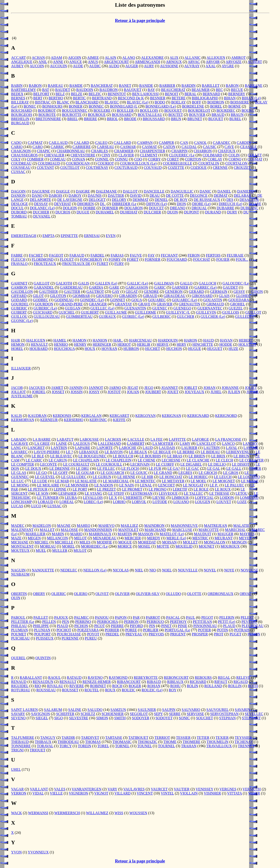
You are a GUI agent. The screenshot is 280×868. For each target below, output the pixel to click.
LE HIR (147, 477)
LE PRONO (157, 489)
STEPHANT (251, 718)
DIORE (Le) (201, 204)
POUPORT (42, 634)
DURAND (213, 212)
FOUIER (223, 259)
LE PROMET (132, 489)
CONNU (122, 159)
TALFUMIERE (23, 738)
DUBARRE (225, 208)
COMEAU (58, 159)
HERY (181, 344)
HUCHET (153, 349)
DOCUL (17, 208)
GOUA (137, 300)
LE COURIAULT (76, 464)
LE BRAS (175, 456)
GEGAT (132, 292)
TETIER (203, 738)
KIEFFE (119, 420)
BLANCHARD (87, 102)
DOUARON (133, 208)
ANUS (93, 62)
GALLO (186, 283)
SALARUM (53, 710)
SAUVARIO (191, 710)
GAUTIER (72, 292)
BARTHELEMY (24, 90)
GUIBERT (19, 312)
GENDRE (151, 292)
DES (230, 200)
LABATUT (65, 439)
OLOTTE (194, 594)
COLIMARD (212, 155)
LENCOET (167, 485)
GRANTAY (123, 304)
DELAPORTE (40, 200)
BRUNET (195, 119)
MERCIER (133, 538)
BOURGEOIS (22, 115)
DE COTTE (175, 196)
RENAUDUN (43, 682)
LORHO (119, 502)
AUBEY (17, 66)
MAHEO (83, 526)
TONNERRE (21, 746)
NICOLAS (121, 570)
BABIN (17, 86)
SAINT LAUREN (24, 710)
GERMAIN (219, 292)
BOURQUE (97, 115)
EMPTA (48, 236)
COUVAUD (153, 168)
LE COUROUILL (109, 464)
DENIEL (161, 200)
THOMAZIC (148, 742)
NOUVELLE (188, 570)
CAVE (229, 147)
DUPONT (191, 212)
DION (181, 204)
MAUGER (225, 534)
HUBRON (131, 349)
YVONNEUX (38, 852)
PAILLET (41, 618)
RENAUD (19, 682)
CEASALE (248, 147)
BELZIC (95, 94)
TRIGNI (17, 750)
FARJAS (117, 255)
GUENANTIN (135, 308)
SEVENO (18, 718)
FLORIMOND (43, 259)
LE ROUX (223, 489)
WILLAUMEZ (97, 813)
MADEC (18, 526)
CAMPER (166, 143)
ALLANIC (193, 58)
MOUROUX (230, 546)
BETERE (178, 98)
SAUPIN (169, 710)
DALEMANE (106, 191)
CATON (169, 147)
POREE (131, 630)
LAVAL (232, 448)
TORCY (65, 746)
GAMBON (19, 287)
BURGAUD (20, 123)
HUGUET (215, 349)
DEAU (155, 196)
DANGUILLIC (182, 191)
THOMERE (191, 742)
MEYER (245, 538)
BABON (35, 86)
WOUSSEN (138, 813)
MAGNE (64, 526)
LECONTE (49, 464)
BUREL (235, 119)
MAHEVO (106, 526)
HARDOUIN (168, 340)
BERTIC (79, 98)
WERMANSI (38, 813)
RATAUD (74, 678)
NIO (153, 570)
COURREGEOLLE (177, 163)
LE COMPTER (23, 464)
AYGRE (228, 66)
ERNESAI (92, 236)
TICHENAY (244, 742)
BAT (45, 90)
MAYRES (247, 534)
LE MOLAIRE (48, 485)
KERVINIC (98, 420)
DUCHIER (41, 212)
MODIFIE (104, 542)
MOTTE (163, 546)
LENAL (146, 485)
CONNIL (102, 159)
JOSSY (94, 392)
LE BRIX (218, 456)
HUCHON (174, 349)
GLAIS (224, 296)
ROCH (117, 686)
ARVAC (194, 62)
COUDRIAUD (49, 163)
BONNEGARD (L (124, 106)
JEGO (149, 388)
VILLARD (122, 793)
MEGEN (34, 538)
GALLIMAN (164, 283)
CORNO (235, 159)
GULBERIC (162, 317)
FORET (133, 259)
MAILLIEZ (129, 526)
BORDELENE (193, 106)
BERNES (18, 98)
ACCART (18, 58)
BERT (38, 98)
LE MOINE (250, 481)
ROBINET (98, 686)
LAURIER (189, 448)
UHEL (16, 769)
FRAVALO (19, 264)
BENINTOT (117, 94)
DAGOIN (18, 191)
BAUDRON (109, 90)
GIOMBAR (81, 296)
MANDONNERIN (98, 530)
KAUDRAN (37, 416)
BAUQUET (133, 90)
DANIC (205, 191)
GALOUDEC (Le (236, 283)
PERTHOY (178, 622)
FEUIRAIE (235, 255)
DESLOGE (20, 204)
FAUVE (136, 255)
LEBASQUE (89, 452)
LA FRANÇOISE (228, 439)
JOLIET (251, 388)
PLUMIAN (20, 630)
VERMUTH (252, 789)
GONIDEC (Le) (92, 300)
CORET (173, 159)
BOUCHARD (21, 111)
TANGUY (48, 738)
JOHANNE (230, 388)
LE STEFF (116, 493)
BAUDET (63, 90)
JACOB (17, 388)
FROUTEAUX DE (76, 264)
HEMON (18, 344)
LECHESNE (171, 460)
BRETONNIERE (48, 119)
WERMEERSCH (67, 813)
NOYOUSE (249, 570)
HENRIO (61, 344)
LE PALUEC (234, 485)
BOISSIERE (239, 102)
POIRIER (112, 630)
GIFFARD (19, 296)
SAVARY (18, 714)
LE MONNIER (77, 485)
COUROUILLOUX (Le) (138, 163)
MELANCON (58, 538)
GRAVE (144, 304)
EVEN (111, 236)
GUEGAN (73, 308)
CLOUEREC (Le (182, 155)
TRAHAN (189, 746)
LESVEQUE (168, 493)
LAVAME (251, 448)
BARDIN (188, 86)
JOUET (173, 392)
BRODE (130, 119)
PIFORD (136, 626)
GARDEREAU (71, 287)
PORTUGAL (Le (177, 630)
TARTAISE (114, 738)
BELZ (60, 94)
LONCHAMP (21, 502)
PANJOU (102, 618)
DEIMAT (221, 196)
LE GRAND (163, 473)
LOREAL (67, 502)
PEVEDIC (249, 622)
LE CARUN (58, 460)
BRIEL (72, 119)
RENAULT (68, 682)
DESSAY (41, 204)
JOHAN (209, 388)
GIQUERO (104, 296)
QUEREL (18, 658)
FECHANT (169, 255)
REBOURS (203, 678)
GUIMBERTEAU (79, 317)
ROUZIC (129, 690)
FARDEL (97, 255)
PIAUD (62, 626)
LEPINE (60, 489)
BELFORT (41, 94)
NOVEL (210, 570)
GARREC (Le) (205, 287)
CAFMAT (35, 143)
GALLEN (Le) (106, 283)
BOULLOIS (149, 111)
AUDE (78, 66)
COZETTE (176, 168)
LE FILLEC (106, 469)
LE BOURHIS (150, 456)
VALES (60, 789)
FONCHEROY (91, 259)
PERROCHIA (108, 622)
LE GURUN (102, 477)
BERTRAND (102, 98)
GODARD (19, 300)
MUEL (41, 551)
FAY (151, 255)
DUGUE (83, 212)
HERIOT (124, 344)
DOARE (255, 204)
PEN (66, 622)
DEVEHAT (62, 204)
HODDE (226, 344)
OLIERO (81, 594)
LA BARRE (42, 439)
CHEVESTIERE (83, 155)
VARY (112, 789)
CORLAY (215, 159)
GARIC (160, 287)
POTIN (222, 630)
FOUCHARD (177, 259)
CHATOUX (227, 151)
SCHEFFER (65, 714)
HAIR (16, 340)
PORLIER (151, 630)
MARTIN (125, 534)
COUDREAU (21, 163)
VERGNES (228, 789)
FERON (194, 255)
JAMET (57, 388)
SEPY (158, 714)
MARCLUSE (182, 530)
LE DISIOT (241, 464)
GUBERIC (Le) (45, 308)
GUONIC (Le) (22, 321)
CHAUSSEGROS (24, 155)
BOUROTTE (72, 115)
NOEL (167, 570)
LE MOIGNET (224, 481)
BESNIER (158, 98)
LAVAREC (19, 452)
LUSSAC (54, 506)
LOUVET (224, 502)
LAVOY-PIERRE (47, 452)
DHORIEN (86, 204)
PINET (166, 626)
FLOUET (67, 259)
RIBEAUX (175, 682)
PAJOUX (61, 618)
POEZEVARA (88, 630)
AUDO (114, 66)
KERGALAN (91, 416)
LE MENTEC (145, 481)
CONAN (79, 159)
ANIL (43, 62)
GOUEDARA (239, 300)
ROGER (135, 686)
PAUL (191, 618)
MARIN (58, 534)
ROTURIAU (21, 690)
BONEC (30, 106)
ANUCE (76, 62)
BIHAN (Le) (251, 98)
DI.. (103, 204)
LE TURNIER (48, 498)
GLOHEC (243, 296)
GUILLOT (253, 312)
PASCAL (173, 618)
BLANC (63, 102)
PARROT (153, 618)
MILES (85, 542)
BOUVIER (197, 115)
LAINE (61, 444)
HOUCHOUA (64, 349)
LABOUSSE (89, 439)
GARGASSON (137, 287)
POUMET (19, 634)
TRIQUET (38, 750)
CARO (37, 147)
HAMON (79, 340)
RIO (38, 686)
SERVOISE (195, 714)
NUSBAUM (20, 574)
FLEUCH (18, 259)
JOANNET (170, 388)
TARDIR (68, 738)
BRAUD (218, 115)
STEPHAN (227, 718)
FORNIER (153, 259)
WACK (17, 813)
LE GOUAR (85, 473)
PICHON (81, 626)
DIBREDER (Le (124, 204)
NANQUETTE (43, 570)
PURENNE (70, 638)
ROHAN (154, 686)
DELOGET (97, 200)
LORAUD (46, 502)
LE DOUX (33, 469)
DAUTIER (116, 196)
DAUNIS (95, 196)
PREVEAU (134, 634)
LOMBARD (249, 498)
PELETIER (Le (23, 622)
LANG (16, 448)
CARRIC (58, 147)
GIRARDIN (128, 296)
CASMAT (149, 147)
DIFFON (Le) (157, 204)
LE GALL (234, 469)
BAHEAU (56, 86)
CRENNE (220, 168)
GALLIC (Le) (138, 283)
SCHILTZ (88, 714)
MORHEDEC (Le (94, 546)
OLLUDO (173, 594)
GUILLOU (19, 317)
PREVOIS (156, 634)
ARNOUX (174, 62)
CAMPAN (145, 143)
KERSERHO (74, 420)
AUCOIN (37, 66)
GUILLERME (145, 312)
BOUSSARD (122, 115)
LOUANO (181, 502)
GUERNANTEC (210, 308)
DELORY (119, 200)
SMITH (120, 718)
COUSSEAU (21, 168)
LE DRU (83, 469)
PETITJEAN (202, 622)
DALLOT (130, 191)
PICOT (99, 626)
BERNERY (237, 94)
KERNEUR (49, 420)
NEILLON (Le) (95, 570)
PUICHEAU (20, 638)
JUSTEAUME (22, 396)
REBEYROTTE (146, 678)
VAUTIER (182, 789)
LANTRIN (59, 448)
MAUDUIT (203, 534)
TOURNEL (166, 746)
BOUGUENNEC (75, 111)
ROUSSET (70, 690)
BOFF (196, 102)
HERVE (163, 344)
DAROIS (56, 196)
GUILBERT (90, 312)
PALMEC (81, 618)
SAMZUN (118, 710)
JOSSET (58, 392)
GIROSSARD (202, 296)
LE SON (42, 493)
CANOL (200, 143)
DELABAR (242, 196)
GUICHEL (67, 312)
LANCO (228, 444)
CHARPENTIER (152, 151)
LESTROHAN (141, 493)
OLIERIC (59, 594)
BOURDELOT (199, 111)
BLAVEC (112, 102)
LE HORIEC (198, 477)
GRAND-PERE (71, 304)
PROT (219, 634)
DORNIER (110, 208)
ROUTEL (92, 690)
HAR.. (118, 340)
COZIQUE (199, 168)
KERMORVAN (23, 420)
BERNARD (211, 94)
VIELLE (56, 793)
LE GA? (174, 469)
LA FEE (157, 439)
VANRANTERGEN (86, 789)
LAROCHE (128, 448)
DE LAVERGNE (70, 200)
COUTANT (45, 168)
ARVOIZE (234, 62)
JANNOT (96, 388)
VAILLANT (39, 789)
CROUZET (242, 168)
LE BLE (38, 456)
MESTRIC (200, 538)
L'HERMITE (133, 498)
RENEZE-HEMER (97, 682)
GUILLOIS (231, 312)
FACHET (36, 255)
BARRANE (253, 86)
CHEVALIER (54, 155)
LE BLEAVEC (61, 456)
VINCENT (145, 793)
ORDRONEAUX (220, 594)
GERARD (196, 292)
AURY (149, 66)
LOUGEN (203, 502)
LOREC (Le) (93, 502)
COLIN (234, 155)
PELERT (247, 618)
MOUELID (184, 546)
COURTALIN (209, 163)
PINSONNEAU (205, 626)
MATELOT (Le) (172, 534)
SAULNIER (147, 710)
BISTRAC (43, 102)
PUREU (91, 638)
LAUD (148, 448)
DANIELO (245, 191)
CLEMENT (149, 155)
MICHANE (20, 542)
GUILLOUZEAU (47, 317)
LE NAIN (126, 485)
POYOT (93, 634)
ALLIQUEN (216, 58)
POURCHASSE (69, 634)
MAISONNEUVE (184, 526)
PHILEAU (19, 626)
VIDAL (38, 793)
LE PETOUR (38, 489)
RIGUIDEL (20, 686)
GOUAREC (157, 300)
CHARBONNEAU (71, 151)
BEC (219, 90)
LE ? (69, 452)
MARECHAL (235, 530)
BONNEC (96, 106)
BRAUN (237, 115)
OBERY (39, 594)
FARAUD (77, 255)
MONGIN (239, 542)
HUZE (233, 349)
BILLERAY (20, 102)
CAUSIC (210, 147)
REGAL (224, 678)
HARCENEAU (140, 340)
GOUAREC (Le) (185, 300)
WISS (119, 813)
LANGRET (36, 448)
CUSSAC (18, 172)
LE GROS (231, 473)
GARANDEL (44, 287)
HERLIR (144, 344)
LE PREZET (106, 489)
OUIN (16, 598)
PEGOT (207, 618)
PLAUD (229, 626)
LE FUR (155, 469)
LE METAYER (173, 481)
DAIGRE (83, 191)
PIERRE (117, 626)
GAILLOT (41, 283)
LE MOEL (199, 481)
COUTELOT (70, 168)
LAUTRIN (212, 448)
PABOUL (18, 618)
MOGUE (125, 542)
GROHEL (238, 304)
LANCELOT (206, 444)
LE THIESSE (219, 493)
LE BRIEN (197, 456)
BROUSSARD (154, 119)
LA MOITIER (163, 444)
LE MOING (20, 485)
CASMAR (128, 147)
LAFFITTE (177, 439)
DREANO (178, 208)
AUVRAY (192, 66)
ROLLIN (235, 686)
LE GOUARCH (113, 473)
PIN (152, 626)
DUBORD (19, 212)
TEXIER (222, 738)
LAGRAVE (20, 444)
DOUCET (156, 208)
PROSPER (200, 634)
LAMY (185, 444)
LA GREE (42, 444)
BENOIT (172, 94)
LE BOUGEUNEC (92, 456)
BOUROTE (47, 115)
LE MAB (62, 481)
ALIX (174, 58)
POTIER (205, 630)
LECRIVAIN (140, 464)
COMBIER (35, 159)
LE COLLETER (251, 460)
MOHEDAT (147, 542)
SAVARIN (242, 710)
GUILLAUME (116, 312)
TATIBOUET (138, 738)
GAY (116, 292)
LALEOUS (82, 444)
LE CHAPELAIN (86, 460)
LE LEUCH (223, 477)
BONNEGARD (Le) (161, 106)
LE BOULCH (123, 456)
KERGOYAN (145, 416)
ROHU (175, 686)
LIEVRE (159, 498)
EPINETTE (69, 236)
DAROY (75, 196)
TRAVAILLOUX (219, 746)
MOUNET (207, 546)
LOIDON (227, 498)
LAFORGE (201, 439)
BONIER (76, 106)
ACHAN (38, 58)
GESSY (239, 292)
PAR (136, 618)
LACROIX (113, 439)
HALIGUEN (36, 340)
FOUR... (242, 259)
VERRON (19, 793)
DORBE (89, 208)
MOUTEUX (20, 551)
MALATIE (241, 526)
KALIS (17, 416)
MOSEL (144, 546)
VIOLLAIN (189, 793)
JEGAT (133, 388)
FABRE (17, 255)
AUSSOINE (169, 66)
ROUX (110, 690)
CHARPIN (179, 151)
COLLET (255, 155)
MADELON (42, 526)
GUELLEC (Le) (102, 308)
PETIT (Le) (227, 622)
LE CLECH (224, 460)
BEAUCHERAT (173, 90)
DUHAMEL (105, 212)
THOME (170, 742)
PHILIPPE (41, 626)
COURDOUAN (78, 163)
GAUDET (230, 287)
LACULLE (136, 439)
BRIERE (91, 119)
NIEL (139, 570)
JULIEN (234, 392)
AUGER (132, 66)
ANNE (58, 62)
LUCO (36, 506)
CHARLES (100, 151)
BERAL (190, 94)
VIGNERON (78, 793)
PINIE (182, 626)
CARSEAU (106, 147)
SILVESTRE (79, 718)
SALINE (75, 710)
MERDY (154, 538)
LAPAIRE (83, 448)
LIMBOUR (180, 498)
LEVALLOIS (93, 498)
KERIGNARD (198, 416)
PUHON (254, 634)
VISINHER (212, 793)
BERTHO (56, 98)
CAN (184, 143)
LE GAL (214, 469)
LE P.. (214, 485)
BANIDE (146, 86)
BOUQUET (173, 111)
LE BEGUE (162, 452)
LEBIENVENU (238, 452)
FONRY (115, 259)
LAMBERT (136, 444)
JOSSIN (76, 392)
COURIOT (106, 163)
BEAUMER (201, 90)
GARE (114, 287)
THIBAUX (43, 742)
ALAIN (111, 58)
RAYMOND (118, 678)
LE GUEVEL (45, 477)
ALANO (129, 58)
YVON (16, 852)
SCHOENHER (113, 714)
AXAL (211, 66)
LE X (113, 498)
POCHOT (64, 630)
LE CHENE (146, 460)
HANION (100, 340)
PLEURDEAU (252, 626)
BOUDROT (47, 111)
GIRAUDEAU (174, 296)
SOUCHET (205, 718)
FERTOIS (213, 255)
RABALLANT (31, 678)
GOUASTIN (213, 300)
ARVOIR (213, 62)
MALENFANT (22, 530)
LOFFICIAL (204, 498)
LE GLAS (19, 473)
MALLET (47, 530)
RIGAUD (241, 682)
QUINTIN (43, 658)
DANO (37, 196)
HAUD (208, 340)
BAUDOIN (85, 90)
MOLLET (190, 542)
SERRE (175, 714)
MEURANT (224, 538)
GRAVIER (164, 304)
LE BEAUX (138, 452)
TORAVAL (45, 746)
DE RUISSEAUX (207, 200)
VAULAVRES (134, 789)
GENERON (174, 292)
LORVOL (139, 502)
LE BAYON (114, 452)
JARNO (115, 388)
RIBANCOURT (129, 682)
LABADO (19, 439)
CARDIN (244, 143)
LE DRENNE (60, 469)
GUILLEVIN (206, 312)
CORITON (193, 159)
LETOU (241, 493)
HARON (191, 340)
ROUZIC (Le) (152, 690)
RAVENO (95, 678)
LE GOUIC (139, 473)
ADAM (56, 58)
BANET (125, 86)
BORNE (235, 106)
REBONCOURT (176, 678)
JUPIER (252, 392)
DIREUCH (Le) (230, 204)
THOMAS (93, 742)
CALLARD (122, 143)
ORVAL (245, 594)
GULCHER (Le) (213, 317)
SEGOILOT (139, 714)
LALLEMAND (109, 444)
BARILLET (211, 86)
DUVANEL (42, 216)
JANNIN (76, 388)
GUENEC (160, 308)
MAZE (16, 538)
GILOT (38, 296)
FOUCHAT (202, 259)
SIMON (102, 718)
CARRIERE (82, 147)
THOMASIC (122, 742)
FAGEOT (56, 255)
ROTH (253, 686)
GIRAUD (150, 296)
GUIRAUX (107, 317)
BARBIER (167, 86)
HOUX (90, 349)
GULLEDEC (245, 317)
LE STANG (93, 493)
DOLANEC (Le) (42, 208)
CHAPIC (44, 151)
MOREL (68, 546)
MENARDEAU (105, 538)
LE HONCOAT (171, 477)
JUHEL (216, 392)
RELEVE (243, 678)
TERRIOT (162, 738)
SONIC (184, 718)
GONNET (118, 300)
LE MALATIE (86, 481)
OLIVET (102, 594)
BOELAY (179, 102)
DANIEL (224, 191)
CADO (16, 143)
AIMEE (93, 58)
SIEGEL (42, 718)
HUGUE (195, 349)
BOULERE (102, 111)
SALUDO (95, 710)
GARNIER (180, 287)
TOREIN (84, 746)
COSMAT (255, 159)
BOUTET (176, 115)
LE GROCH (208, 473)
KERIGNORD (226, 416)
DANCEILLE (154, 191)
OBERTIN (19, 594)
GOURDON (44, 304)
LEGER (255, 469)
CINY (106, 155)
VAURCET (159, 789)
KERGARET (119, 416)
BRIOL (112, 119)
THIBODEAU (68, 742)
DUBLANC (249, 208)
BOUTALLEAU (150, 115)
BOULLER (125, 111)
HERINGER (102, 344)
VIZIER (254, 793)
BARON (232, 86)
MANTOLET (128, 530)
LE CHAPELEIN (118, 460)
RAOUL (55, 678)
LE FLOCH (130, 469)
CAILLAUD (58, 143)
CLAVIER (126, 155)
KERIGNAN (172, 416)
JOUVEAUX (194, 392)
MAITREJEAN (215, 526)
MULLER (60, 551)
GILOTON (58, 296)
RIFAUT (221, 682)
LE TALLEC (193, 493)
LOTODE (160, 502)
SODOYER (141, 718)
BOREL (216, 106)
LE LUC (18, 481)
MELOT (80, 538)
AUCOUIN (58, 66)
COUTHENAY (97, 168)
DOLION (70, 208)
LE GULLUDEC (74, 477)
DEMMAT (140, 200)
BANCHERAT (102, 86)
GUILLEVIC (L (178, 312)
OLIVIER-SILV (148, 594)
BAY (151, 90)
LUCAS (17, 506)
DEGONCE (199, 196)
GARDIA (96, 287)
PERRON (131, 622)
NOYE (229, 570)
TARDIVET (90, 738)
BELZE (77, 94)
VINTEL (167, 793)
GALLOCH (208, 283)
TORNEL (122, 746)
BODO (160, 102)
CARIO (17, 147)
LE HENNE (126, 477)
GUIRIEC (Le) (133, 317)
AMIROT (238, 58)
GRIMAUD (215, 304)
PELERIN (227, 618)
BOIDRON (216, 102)
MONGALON (215, 542)
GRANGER (98, 304)
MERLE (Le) (176, 538)
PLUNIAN (42, 630)
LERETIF (180, 489)
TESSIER (183, 738)
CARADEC (222, 143)
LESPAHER (68, 493)
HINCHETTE (203, 344)
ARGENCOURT (116, 62)
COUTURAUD (126, 168)
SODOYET (164, 718)
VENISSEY (204, 789)
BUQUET (216, 119)
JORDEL (39, 392)
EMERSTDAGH (24, 236)
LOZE (242, 502)
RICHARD (198, 682)
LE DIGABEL (191, 464)
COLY (16, 159)
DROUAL (199, 208)
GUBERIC (19, 308)
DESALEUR (249, 200)
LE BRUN (241, 456)
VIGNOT (101, 793)
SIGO (59, 718)
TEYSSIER (243, 738)
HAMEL (60, 340)
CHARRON (203, 151)
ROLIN (192, 686)
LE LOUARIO (249, 477)
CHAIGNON (21, 151)
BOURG (248, 111)
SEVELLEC (254, 714)
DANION (18, 196)
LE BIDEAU (210, 452)
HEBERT (246, 340)
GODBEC (41, 300)
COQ (138, 159)
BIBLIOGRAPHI (205, 98)
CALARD (81, 143)
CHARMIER (124, 151)
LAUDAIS (167, 448)
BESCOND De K (131, 98)
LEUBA (71, 498)
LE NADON (104, 485)
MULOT (80, 551)
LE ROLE (201, 489)
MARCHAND (155, 530)
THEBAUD (20, 742)
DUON (172, 212)
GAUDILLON (22, 292)
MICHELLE (64, 542)
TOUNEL (145, 746)
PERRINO (83, 622)
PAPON (121, 618)
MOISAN (169, 542)
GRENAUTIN (189, 304)
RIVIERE (77, 686)
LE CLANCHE (198, 460)
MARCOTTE (209, 530)
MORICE (125, 546)
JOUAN (133, 392)
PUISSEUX (45, 638)
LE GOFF (60, 473)
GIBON (257, 292)
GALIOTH (64, 283)
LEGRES (185, 473)
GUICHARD (43, 312)
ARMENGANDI (147, 62)
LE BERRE (186, 452)
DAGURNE (41, 191)
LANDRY (250, 444)
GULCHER (186, 317)
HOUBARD (38, 349)
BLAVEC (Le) (138, 102)
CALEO (101, 143)
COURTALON (236, 163)
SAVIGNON (41, 714)
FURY (119, 264)
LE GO (41, 473)
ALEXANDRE (152, 58)
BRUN (176, 119)
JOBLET (191, 388)
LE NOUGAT (193, 485)
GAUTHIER (48, 292)
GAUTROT (95, 292)
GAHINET (19, 283)
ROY (173, 690)
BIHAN (230, 98)
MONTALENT (22, 546)
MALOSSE (69, 530)
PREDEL (112, 634)
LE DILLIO (217, 464)
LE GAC (193, 469)
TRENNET (246, 746)
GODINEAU (64, 300)
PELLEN (49, 622)
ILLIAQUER (21, 368)
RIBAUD (154, 682)
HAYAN (226, 340)
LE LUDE (39, 481)
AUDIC (95, 66)
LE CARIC (34, 460)
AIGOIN (75, 58)
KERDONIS (62, 416)
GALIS (84, 283)
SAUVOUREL (217, 710)
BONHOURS (52, 106)
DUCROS (63, 212)
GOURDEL (20, 304)
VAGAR (17, 789)
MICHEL (41, 542)
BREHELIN (20, 119)
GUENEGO (182, 308)
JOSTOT (114, 392)
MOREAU (48, 546)
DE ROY (181, 200)
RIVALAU (55, 686)
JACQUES (37, 388)
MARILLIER (35, 534)
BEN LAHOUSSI (145, 94)
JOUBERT (153, 392)
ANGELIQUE (22, 62)
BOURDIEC (226, 111)
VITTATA (235, 793)
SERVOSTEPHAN (224, 714)
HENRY (80, 344)
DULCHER (152, 212)
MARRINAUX (100, 534)
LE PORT (80, 489)
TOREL (103, 746)
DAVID (136, 196)
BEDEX (17, 94)
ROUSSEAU (46, 690)
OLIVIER (122, 594)
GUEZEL (236, 308)
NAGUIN (18, 570)
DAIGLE (63, 191)
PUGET (235, 634)
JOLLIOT (18, 392)
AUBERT (255, 62)
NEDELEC (69, 570)
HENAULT (39, 344)
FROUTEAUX (45, 264)
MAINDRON (154, 526)
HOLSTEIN (247, 344)
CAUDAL (189, 147)
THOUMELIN (218, 742)
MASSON (146, 534)
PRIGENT (178, 634)
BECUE (237, 90)
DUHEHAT (129, 212)
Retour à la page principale (140, 20)
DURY (232, 212)
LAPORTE (105, 448)
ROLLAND (213, 686)
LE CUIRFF (165, 464)
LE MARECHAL (116, 481)
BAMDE (76, 86)
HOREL (17, 349)
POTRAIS (242, 630)
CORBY (155, 159)
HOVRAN (109, 349)
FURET (102, 264)
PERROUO (155, 622)
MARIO (76, 534)
